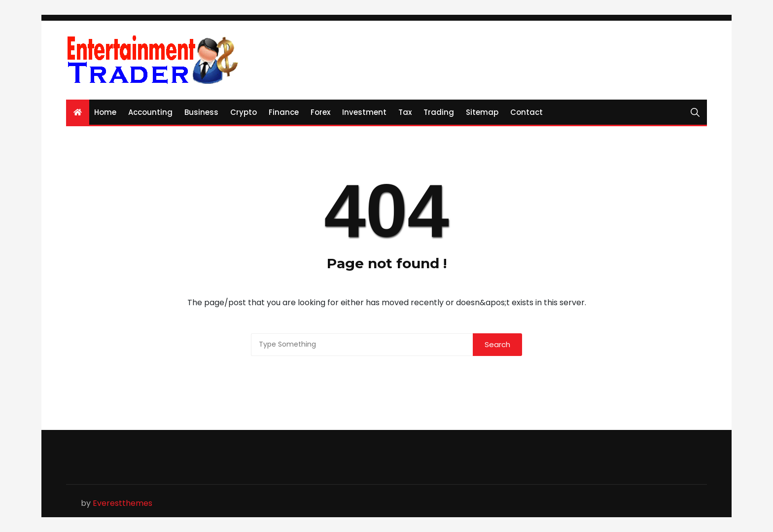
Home (105, 112)
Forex (320, 112)
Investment (364, 112)
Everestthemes (123, 503)
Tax (405, 112)
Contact (527, 112)
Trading (439, 112)
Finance (284, 112)
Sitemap (482, 112)
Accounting (150, 112)
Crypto (244, 112)
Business (201, 112)
